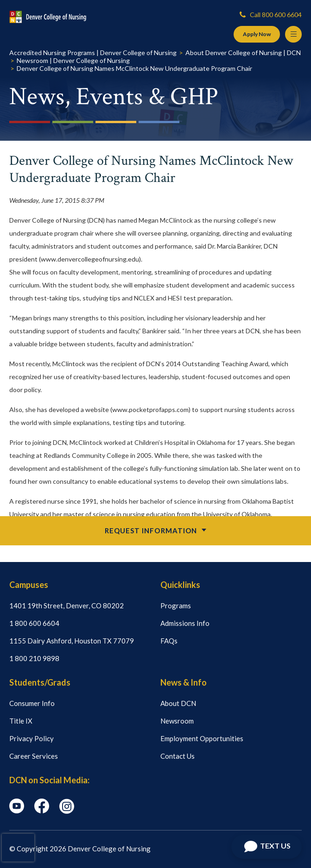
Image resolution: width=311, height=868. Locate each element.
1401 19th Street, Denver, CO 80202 (67, 606)
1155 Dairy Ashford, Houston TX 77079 (72, 641)
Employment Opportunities (202, 738)
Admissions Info (185, 623)
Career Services (34, 756)
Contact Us (178, 756)
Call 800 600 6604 (271, 15)
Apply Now (257, 34)
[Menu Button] (293, 34)
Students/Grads (40, 682)
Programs (176, 606)
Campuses (29, 585)
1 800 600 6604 (34, 623)
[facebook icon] (42, 811)
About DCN (178, 703)
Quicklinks (180, 585)
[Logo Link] (48, 17)
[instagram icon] (67, 811)
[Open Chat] (267, 847)
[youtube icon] (17, 811)
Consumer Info (32, 703)
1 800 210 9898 (34, 658)
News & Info (184, 682)
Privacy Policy (32, 738)
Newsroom (177, 721)
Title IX (21, 721)
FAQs (169, 641)
